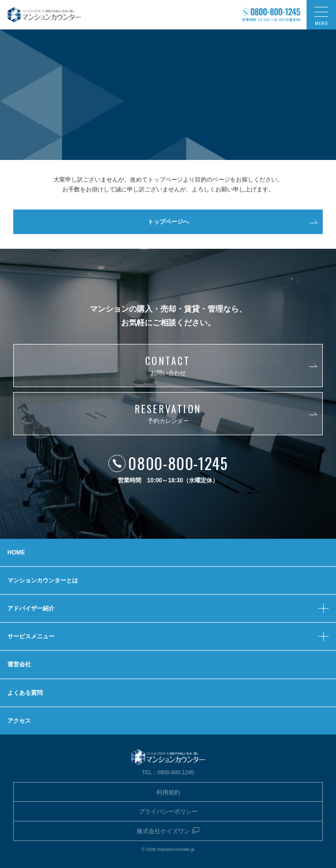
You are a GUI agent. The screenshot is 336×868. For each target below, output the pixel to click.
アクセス (19, 721)
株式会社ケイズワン (163, 831)
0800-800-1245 (178, 463)
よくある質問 (25, 693)
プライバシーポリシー (168, 812)
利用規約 (168, 792)
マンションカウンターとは (43, 580)
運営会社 (19, 664)
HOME (16, 552)
